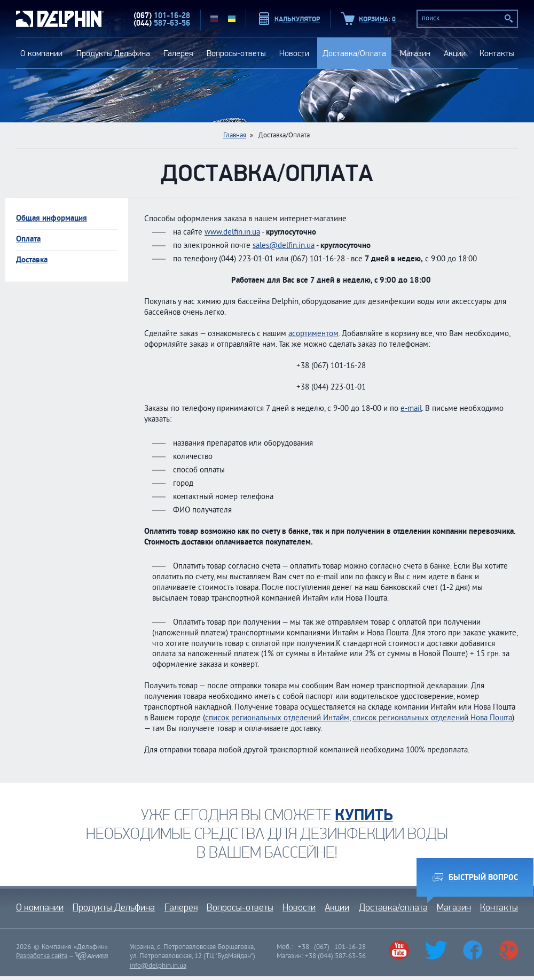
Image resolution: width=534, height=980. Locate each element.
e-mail (411, 409)
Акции (455, 53)
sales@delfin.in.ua (284, 246)
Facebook (473, 950)
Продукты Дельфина (113, 53)
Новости (294, 53)
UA (232, 19)
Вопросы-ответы (236, 53)
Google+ (508, 950)
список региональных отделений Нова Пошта (432, 718)
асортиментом (313, 334)
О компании (41, 53)
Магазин (415, 53)
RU (214, 19)
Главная (235, 136)
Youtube (399, 950)
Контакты (497, 53)
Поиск (509, 19)
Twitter (436, 950)
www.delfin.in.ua (232, 233)
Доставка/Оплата (354, 53)
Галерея (178, 53)
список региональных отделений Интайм (277, 718)
